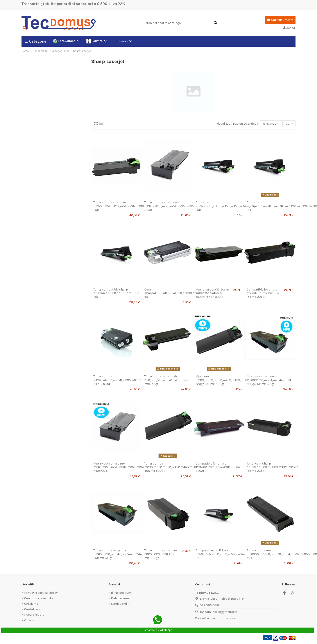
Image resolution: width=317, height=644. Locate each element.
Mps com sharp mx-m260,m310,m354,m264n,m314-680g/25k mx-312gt (269, 380)
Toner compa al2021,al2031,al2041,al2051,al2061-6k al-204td (118, 380)
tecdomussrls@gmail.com (219, 612)
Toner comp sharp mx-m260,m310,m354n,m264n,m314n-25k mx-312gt (118, 554)
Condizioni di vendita (39, 598)
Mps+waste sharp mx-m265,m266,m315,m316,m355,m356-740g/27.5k (120, 467)
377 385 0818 (210, 605)
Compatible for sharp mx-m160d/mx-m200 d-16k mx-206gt (263, 293)
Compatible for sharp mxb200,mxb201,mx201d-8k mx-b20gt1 (218, 467)
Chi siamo (31, 604)
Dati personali (121, 598)
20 (289, 124)
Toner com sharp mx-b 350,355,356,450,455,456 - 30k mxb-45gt (166, 380)
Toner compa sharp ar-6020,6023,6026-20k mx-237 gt (161, 554)
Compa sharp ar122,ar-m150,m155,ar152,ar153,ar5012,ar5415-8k (222, 554)
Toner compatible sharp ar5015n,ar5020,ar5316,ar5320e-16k (117, 293)
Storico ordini (121, 604)
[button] (122, 41)
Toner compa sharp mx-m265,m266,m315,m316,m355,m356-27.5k (170, 206)
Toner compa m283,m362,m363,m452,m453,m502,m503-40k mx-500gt (176, 467)
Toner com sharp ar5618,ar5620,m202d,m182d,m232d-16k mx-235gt (273, 467)
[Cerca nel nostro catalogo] (215, 23)
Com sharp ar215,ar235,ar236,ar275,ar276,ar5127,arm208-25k (229, 206)
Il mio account (121, 593)
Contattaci (32, 609)
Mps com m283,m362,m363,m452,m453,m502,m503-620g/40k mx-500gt (227, 380)
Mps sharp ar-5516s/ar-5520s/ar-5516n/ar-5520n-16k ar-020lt (212, 293)
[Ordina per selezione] (271, 124)
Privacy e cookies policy (41, 593)
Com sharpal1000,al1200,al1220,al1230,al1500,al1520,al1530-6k (183, 293)
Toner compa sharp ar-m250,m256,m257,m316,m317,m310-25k (119, 206)
